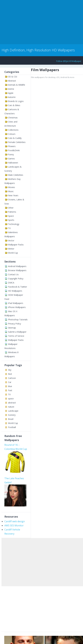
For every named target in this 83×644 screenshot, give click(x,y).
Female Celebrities (17, 142)
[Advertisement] (34, 22)
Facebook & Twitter (18, 287)
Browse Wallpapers (17, 270)
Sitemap (12, 328)
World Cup (13, 253)
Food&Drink (14, 150)
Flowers (12, 146)
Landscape (13, 411)
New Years (13, 195)
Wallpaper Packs (16, 245)
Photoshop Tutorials (18, 320)
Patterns (12, 212)
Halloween (13, 163)
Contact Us (13, 274)
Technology (14, 224)
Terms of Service (16, 336)
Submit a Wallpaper (17, 332)
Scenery (12, 415)
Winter (11, 249)
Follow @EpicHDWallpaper (69, 61)
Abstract (12, 81)
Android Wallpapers (17, 266)
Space (11, 216)
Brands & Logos (16, 101)
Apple (11, 93)
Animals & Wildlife (17, 85)
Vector (11, 240)
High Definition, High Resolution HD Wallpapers (38, 50)
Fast (10, 390)
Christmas (13, 118)
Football (12, 427)
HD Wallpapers (15, 291)
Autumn (12, 97)
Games (11, 159)
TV (9, 228)
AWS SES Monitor (14, 525)
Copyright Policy (16, 279)
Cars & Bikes (14, 105)
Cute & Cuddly (15, 138)
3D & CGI (13, 77)
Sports (11, 220)
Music (11, 191)
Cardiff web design (15, 521)
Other (11, 208)
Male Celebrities (16, 175)
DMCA (11, 283)
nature (11, 407)
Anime (11, 89)
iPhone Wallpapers (17, 307)
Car (10, 382)
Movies (12, 187)
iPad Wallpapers (16, 303)
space (11, 399)
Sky (10, 370)
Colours (12, 134)
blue (10, 386)
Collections (13, 130)
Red (10, 374)
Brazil (11, 419)
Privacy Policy (15, 324)
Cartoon (12, 378)
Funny (11, 154)
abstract (12, 403)
